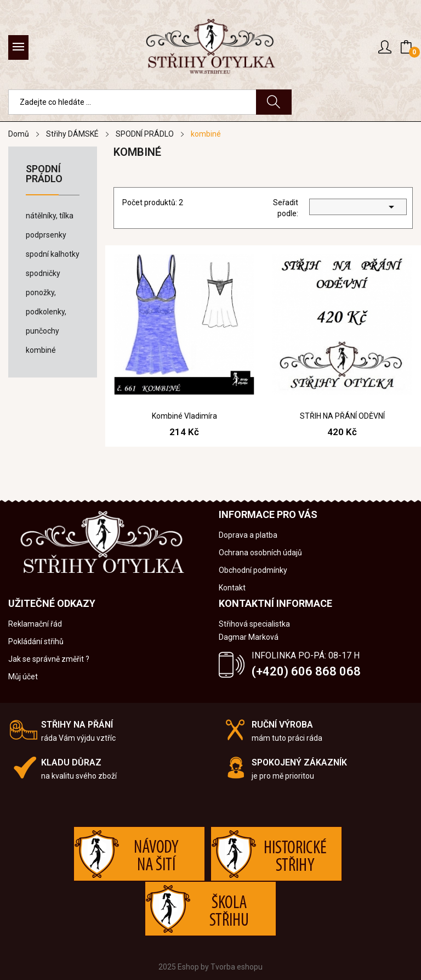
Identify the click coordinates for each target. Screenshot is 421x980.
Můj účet (23, 677)
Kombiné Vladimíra (184, 416)
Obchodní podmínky (253, 570)
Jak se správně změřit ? (49, 659)
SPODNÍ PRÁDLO (44, 174)
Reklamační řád (35, 624)
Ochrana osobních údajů (260, 553)
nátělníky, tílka (50, 216)
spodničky (43, 273)
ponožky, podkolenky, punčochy (46, 312)
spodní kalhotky (53, 254)
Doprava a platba (248, 535)
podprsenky (46, 235)
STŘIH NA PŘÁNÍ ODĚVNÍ (342, 416)
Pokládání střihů (36, 641)
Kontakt (232, 588)
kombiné (41, 350)
